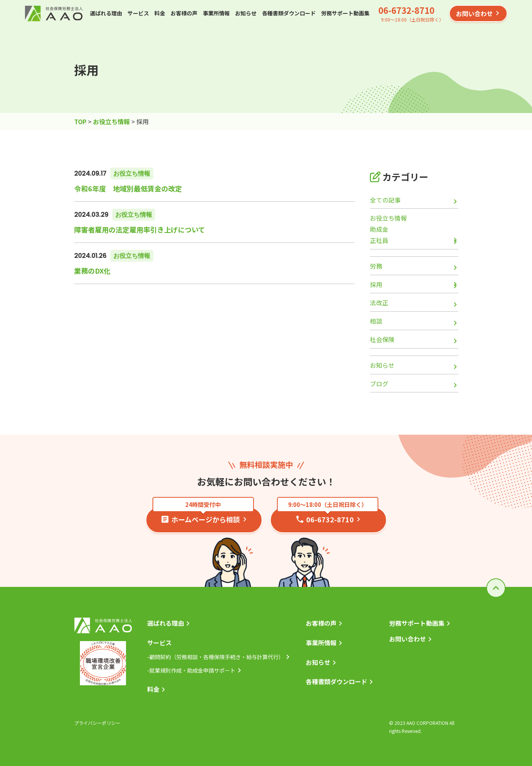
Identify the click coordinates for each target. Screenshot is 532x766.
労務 (376, 266)
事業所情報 (216, 13)
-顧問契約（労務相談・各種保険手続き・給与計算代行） (215, 657)
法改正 (379, 302)
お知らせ (246, 13)
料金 (160, 13)
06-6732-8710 (406, 10)
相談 (376, 321)
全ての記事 (385, 200)
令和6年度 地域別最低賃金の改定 (128, 188)
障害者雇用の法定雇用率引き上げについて (140, 229)
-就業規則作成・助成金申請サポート (191, 670)
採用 (376, 284)
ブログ (379, 384)
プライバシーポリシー (97, 723)
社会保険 (382, 339)
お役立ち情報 (132, 174)
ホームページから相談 (203, 516)
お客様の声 (184, 13)
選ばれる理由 (106, 13)
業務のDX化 (92, 271)
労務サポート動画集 (345, 13)
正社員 (379, 240)
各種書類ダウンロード (289, 13)
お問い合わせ (474, 13)
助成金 (379, 229)
